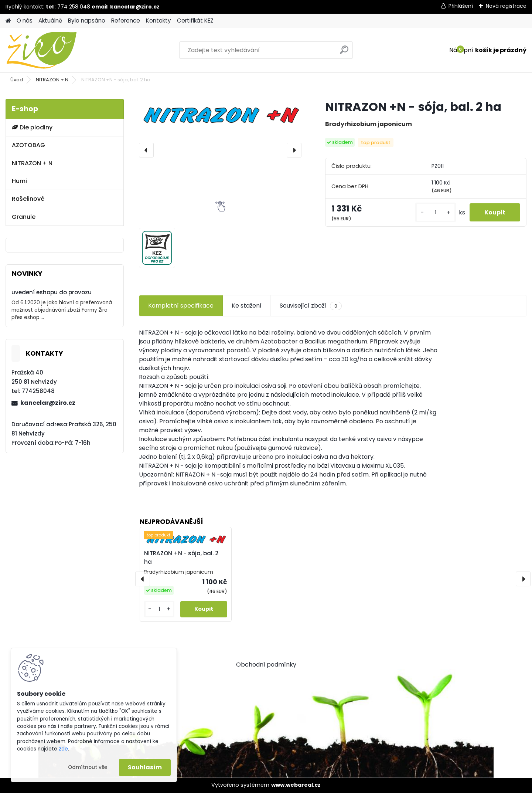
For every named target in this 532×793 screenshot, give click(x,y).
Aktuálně (50, 21)
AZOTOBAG (28, 145)
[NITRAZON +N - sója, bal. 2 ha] (220, 114)
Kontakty (158, 21)
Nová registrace (506, 6)
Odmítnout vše (88, 767)
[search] (344, 53)
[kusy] (436, 212)
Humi (19, 181)
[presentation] (146, 150)
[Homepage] (8, 21)
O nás (25, 21)
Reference (126, 21)
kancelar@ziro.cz (135, 7)
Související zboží (311, 306)
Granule (24, 217)
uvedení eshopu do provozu (52, 292)
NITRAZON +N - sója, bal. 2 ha (181, 558)
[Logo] (56, 50)
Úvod (17, 80)
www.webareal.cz (296, 785)
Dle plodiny (32, 127)
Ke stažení (247, 306)
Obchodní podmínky (266, 665)
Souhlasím (145, 767)
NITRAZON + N (52, 80)
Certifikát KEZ (195, 21)
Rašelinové (28, 199)
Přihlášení (461, 6)
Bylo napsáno (87, 21)
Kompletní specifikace (181, 306)
